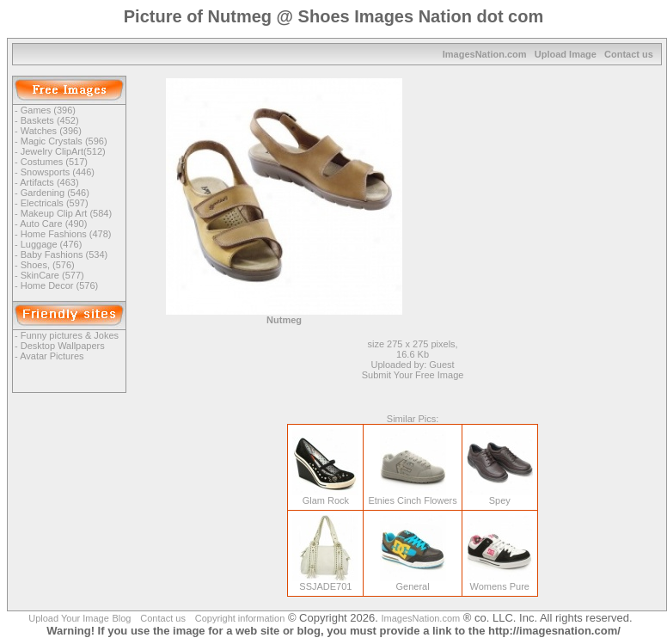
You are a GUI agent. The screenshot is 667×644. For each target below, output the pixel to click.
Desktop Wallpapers (63, 346)
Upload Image (566, 54)
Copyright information (240, 618)
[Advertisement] (550, 186)
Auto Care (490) (53, 224)
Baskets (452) (50, 120)
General (413, 582)
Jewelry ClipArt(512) (63, 151)
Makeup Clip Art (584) (66, 213)
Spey (500, 496)
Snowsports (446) (58, 172)
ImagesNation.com (485, 54)
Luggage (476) (52, 244)
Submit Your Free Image (413, 375)
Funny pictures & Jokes (70, 335)
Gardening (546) (55, 193)
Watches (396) (51, 131)
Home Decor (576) (59, 285)
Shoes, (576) (48, 265)
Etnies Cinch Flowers (412, 496)
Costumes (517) (54, 162)
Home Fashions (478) (66, 234)
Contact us (629, 54)
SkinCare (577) (52, 275)
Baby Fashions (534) (64, 255)
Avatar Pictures (52, 356)
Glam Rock (325, 496)
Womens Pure (500, 582)
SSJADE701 (325, 582)
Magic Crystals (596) (64, 141)
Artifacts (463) (49, 182)
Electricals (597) (55, 203)
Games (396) (48, 110)
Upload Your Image (69, 618)
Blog (121, 618)
